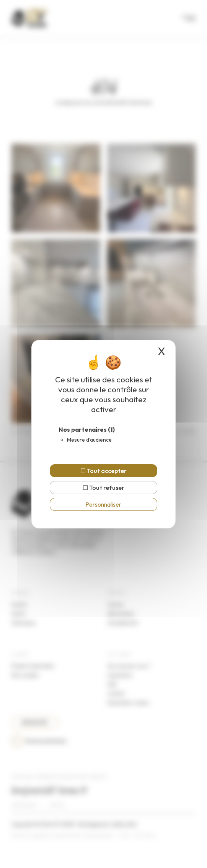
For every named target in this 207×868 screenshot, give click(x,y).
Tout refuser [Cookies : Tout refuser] (103, 488)
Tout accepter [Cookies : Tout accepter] (103, 471)
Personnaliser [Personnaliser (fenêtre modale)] (103, 504)
